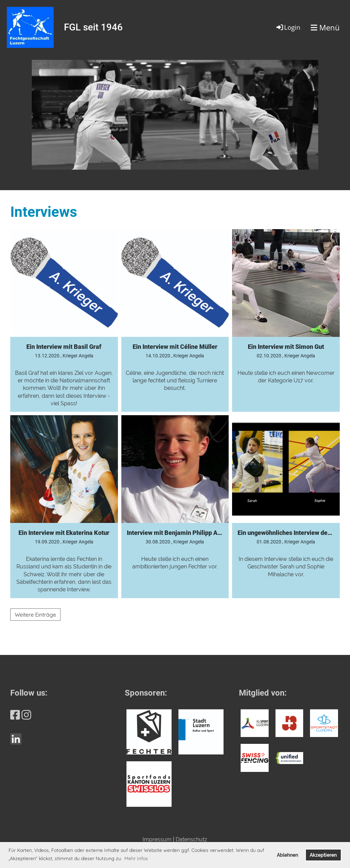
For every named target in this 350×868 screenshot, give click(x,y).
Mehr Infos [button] (136, 858)
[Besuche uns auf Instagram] (26, 715)
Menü (325, 27)
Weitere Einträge (35, 615)
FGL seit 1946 (93, 27)
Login (288, 27)
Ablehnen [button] (287, 855)
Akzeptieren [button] (323, 855)
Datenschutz (191, 839)
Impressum (157, 839)
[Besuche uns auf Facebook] (15, 715)
